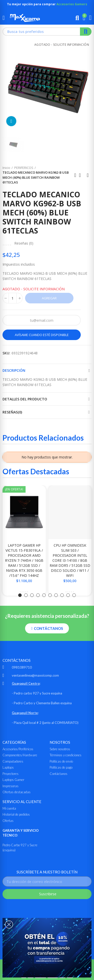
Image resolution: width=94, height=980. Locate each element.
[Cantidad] (13, 298)
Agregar (49, 298)
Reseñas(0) (12, 412)
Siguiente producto (88, 175)
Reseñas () (24, 243)
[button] (20, 595)
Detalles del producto (25, 399)
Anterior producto (75, 175)
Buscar (86, 32)
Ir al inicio (81, 175)
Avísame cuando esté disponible (42, 335)
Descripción (14, 370)
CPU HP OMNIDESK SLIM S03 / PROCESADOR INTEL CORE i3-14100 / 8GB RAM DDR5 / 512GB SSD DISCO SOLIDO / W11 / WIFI (70, 560)
